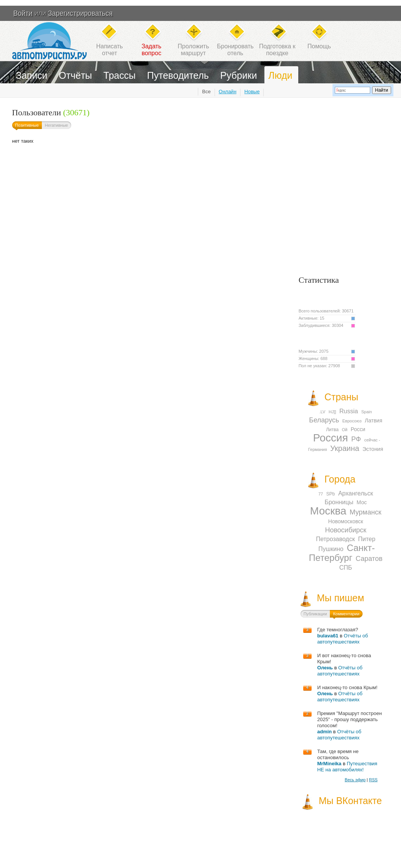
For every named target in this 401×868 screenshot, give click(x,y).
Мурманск (365, 512)
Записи (32, 75)
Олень (325, 668)
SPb (331, 494)
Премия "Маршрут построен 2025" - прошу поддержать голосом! (350, 719)
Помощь (319, 46)
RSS (373, 780)
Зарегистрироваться (80, 13)
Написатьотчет (110, 50)
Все (206, 92)
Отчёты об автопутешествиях (343, 639)
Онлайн (228, 92)
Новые (252, 92)
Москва (328, 511)
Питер (367, 539)
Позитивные (27, 125)
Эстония (373, 449)
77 (321, 494)
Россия (331, 438)
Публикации (315, 614)
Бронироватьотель (235, 50)
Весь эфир (355, 780)
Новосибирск (346, 530)
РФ (356, 439)
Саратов (369, 559)
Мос (362, 502)
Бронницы (339, 502)
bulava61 (328, 636)
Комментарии (346, 614)
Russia (349, 411)
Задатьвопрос (151, 50)
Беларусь (324, 420)
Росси (358, 429)
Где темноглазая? (338, 630)
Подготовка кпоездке (277, 50)
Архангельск (356, 493)
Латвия (374, 420)
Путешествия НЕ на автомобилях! (347, 767)
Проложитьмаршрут (193, 50)
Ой (345, 430)
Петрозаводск (335, 539)
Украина (345, 448)
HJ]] (333, 412)
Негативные (56, 125)
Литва (332, 430)
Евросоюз (352, 421)
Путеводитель (178, 75)
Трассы (120, 75)
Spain (367, 412)
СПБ (346, 568)
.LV (322, 412)
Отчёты (76, 75)
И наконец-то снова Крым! (347, 687)
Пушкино (331, 549)
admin (325, 732)
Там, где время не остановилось (338, 754)
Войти (23, 13)
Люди (280, 75)
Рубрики (239, 75)
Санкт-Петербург (342, 553)
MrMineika (329, 764)
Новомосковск (346, 521)
